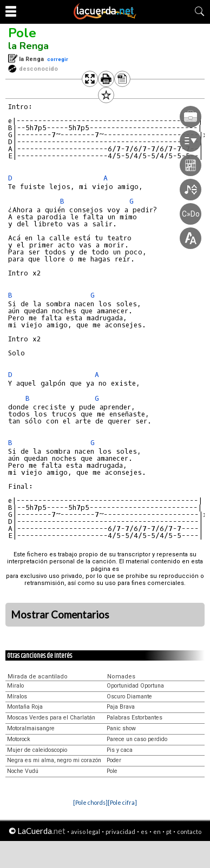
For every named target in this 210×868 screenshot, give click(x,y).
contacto (189, 832)
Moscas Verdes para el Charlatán (51, 718)
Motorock (19, 739)
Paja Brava (121, 707)
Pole (22, 33)
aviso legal (86, 832)
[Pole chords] (90, 802)
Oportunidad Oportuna (135, 686)
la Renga (28, 46)
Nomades (121, 677)
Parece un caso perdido (137, 739)
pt (169, 832)
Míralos (17, 697)
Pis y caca (120, 750)
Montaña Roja (25, 707)
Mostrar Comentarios (60, 615)
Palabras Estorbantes (134, 718)
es (144, 832)
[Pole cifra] (122, 802)
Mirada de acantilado (38, 677)
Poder (114, 760)
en (157, 832)
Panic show (121, 728)
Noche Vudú (23, 771)
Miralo (15, 686)
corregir (58, 59)
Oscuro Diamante (129, 697)
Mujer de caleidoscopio (37, 750)
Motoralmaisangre (31, 728)
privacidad (120, 832)
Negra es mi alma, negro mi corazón (54, 760)
